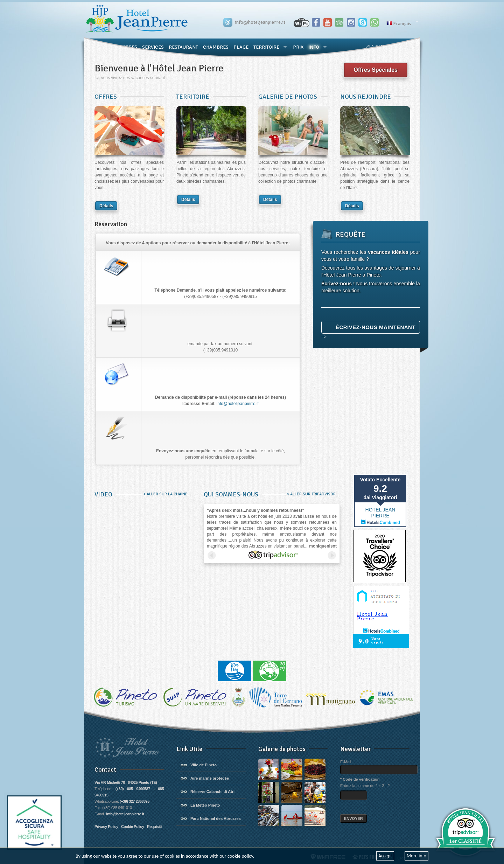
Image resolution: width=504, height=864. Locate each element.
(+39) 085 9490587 (133, 789)
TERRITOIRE (193, 97)
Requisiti (154, 827)
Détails (106, 206)
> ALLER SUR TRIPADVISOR (311, 494)
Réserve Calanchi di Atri (212, 792)
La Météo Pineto (205, 805)
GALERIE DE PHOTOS (288, 97)
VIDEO (103, 494)
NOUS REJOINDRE (366, 97)
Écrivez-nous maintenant (376, 327)
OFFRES (106, 97)
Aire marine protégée (210, 778)
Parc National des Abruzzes (216, 818)
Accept (385, 856)
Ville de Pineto (204, 765)
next (332, 555)
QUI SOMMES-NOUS (231, 494)
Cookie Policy (133, 827)
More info (416, 856)
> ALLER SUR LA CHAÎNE (165, 494)
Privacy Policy (106, 827)
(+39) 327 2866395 (135, 801)
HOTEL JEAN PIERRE (380, 513)
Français (401, 23)
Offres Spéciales (376, 70)
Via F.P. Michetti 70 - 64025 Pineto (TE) (126, 782)
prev (212, 555)
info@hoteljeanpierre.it (238, 404)
